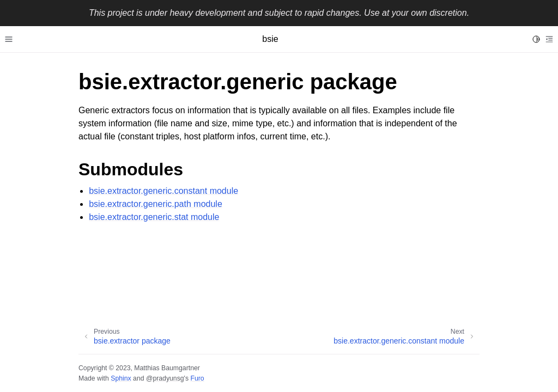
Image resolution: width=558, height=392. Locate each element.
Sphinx (121, 378)
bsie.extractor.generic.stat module (154, 217)
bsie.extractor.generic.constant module (163, 191)
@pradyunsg (165, 378)
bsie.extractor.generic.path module (156, 204)
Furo (197, 378)
